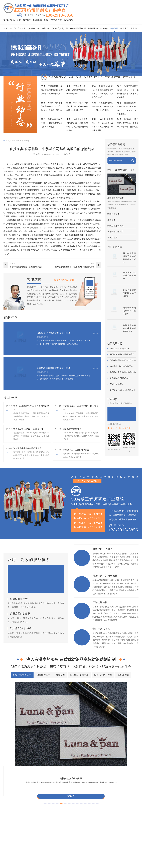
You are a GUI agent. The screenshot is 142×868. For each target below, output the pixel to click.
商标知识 (104, 844)
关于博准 (124, 28)
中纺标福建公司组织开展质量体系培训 (26, 267)
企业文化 (131, 833)
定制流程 (122, 840)
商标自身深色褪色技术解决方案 (75, 802)
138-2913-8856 (59, 15)
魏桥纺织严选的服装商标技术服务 (129, 311)
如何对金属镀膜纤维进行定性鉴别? (123, 361)
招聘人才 (122, 844)
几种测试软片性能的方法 (120, 378)
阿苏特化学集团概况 (72, 429)
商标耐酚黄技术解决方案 (54, 710)
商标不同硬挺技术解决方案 (78, 807)
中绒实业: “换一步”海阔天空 (121, 366)
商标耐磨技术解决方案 (51, 807)
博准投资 (122, 847)
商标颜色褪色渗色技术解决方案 (107, 802)
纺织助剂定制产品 (60, 28)
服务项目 (63, 826)
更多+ (133, 170)
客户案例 (104, 28)
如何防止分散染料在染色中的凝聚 (123, 372)
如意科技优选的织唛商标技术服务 (53, 333)
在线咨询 (122, 855)
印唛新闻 (104, 833)
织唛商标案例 (86, 833)
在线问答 (104, 847)
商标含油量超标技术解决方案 (107, 807)
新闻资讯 (114, 28)
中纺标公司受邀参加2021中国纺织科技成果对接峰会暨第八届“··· (74, 267)
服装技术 (46, 28)
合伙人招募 (132, 847)
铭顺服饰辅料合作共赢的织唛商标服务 (129, 328)
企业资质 (122, 833)
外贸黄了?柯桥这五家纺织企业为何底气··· (123, 390)
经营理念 (131, 840)
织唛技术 (104, 840)
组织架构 (122, 836)
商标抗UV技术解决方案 (88, 710)
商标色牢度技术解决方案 (19, 798)
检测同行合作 (133, 851)
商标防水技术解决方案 (45, 798)
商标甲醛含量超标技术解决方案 (22, 807)
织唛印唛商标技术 (18, 28)
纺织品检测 (93, 28)
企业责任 (131, 836)
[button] (65, 740)
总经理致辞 (132, 844)
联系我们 (134, 28)
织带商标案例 (86, 840)
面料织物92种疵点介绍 (119, 348)
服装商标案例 (86, 844)
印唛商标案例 (86, 836)
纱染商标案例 (86, 847)
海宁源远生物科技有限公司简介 (27, 448)
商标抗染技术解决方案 (95, 798)
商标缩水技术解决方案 (70, 798)
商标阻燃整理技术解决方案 (20, 811)
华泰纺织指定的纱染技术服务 (129, 275)
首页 (6, 28)
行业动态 (25, 141)
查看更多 (20, 729)
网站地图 (113, 865)
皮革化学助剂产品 (78, 28)
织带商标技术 (34, 28)
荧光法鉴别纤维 (117, 384)
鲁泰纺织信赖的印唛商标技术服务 (53, 368)
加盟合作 (122, 851)
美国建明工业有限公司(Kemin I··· (78, 450)
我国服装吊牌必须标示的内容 (122, 354)
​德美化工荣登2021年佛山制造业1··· (29, 429)
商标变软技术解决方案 (20, 710)
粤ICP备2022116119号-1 (99, 865)
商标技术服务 (74, 865)
